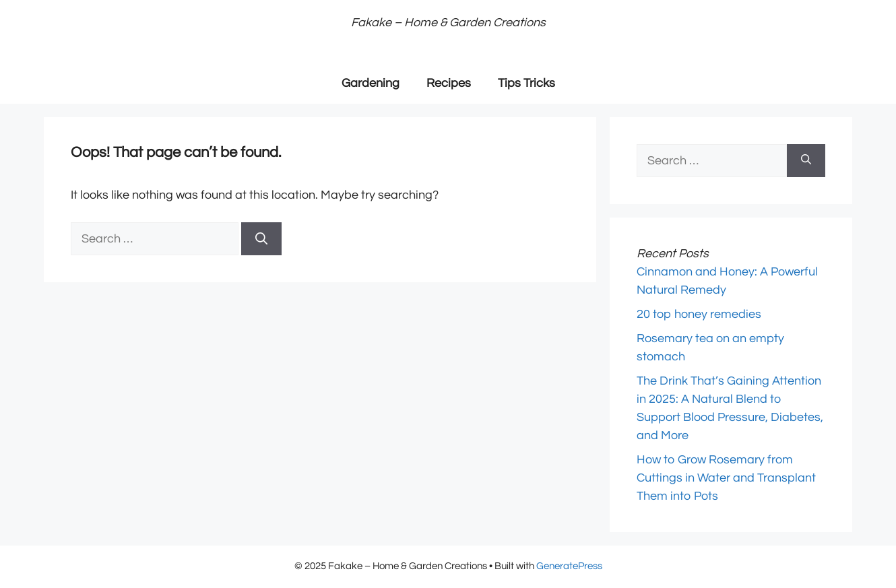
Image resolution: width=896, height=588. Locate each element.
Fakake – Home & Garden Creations (448, 23)
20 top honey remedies (699, 314)
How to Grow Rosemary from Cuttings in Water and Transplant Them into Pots (726, 478)
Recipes (449, 83)
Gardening (371, 83)
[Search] (261, 239)
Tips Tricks (526, 83)
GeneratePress (569, 566)
